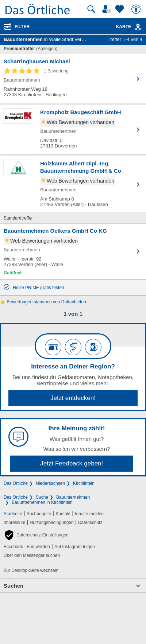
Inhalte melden (89, 514)
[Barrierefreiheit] (137, 9)
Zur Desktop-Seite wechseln (31, 570)
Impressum (14, 523)
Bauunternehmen (73, 497)
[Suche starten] (91, 9)
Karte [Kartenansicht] (129, 27)
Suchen (14, 586)
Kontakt (63, 514)
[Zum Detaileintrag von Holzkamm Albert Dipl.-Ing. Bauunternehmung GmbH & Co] (73, 184)
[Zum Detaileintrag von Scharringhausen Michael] (73, 78)
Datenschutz (90, 523)
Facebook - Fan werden (27, 547)
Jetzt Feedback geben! (72, 463)
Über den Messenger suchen (32, 555)
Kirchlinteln (84, 483)
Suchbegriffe (39, 514)
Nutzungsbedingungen (52, 523)
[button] (36, 535)
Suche (42, 497)
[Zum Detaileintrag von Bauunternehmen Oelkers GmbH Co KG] (73, 251)
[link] (138, 27)
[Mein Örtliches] (108, 9)
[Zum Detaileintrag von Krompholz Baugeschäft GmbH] (73, 130)
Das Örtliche (16, 483)
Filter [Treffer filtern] (22, 27)
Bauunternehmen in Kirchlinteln (42, 502)
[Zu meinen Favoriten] (120, 9)
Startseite (13, 514)
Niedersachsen (50, 483)
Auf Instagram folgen (75, 547)
